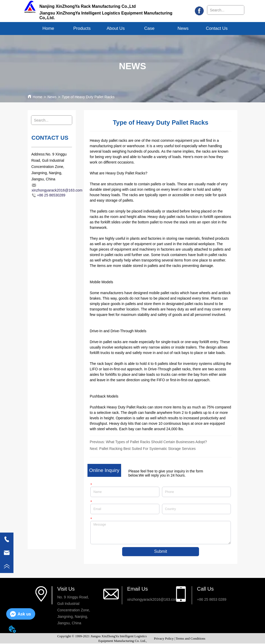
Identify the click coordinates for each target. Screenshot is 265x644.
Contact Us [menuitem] (217, 28)
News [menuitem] (183, 28)
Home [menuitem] (48, 28)
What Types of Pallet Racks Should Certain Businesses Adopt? (156, 442)
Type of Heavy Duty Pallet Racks (88, 97)
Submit (161, 552)
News (52, 97)
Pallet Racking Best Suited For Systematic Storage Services (147, 449)
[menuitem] (82, 29)
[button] (82, 29)
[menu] (133, 29)
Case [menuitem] (149, 28)
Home (37, 97)
